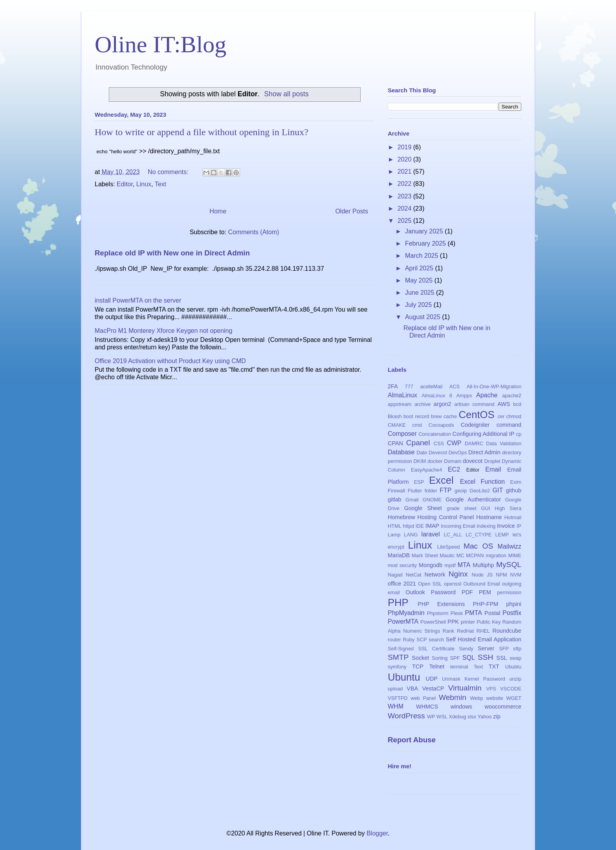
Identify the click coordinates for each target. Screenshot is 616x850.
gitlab (394, 499)
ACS (455, 386)
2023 (405, 196)
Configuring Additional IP (484, 434)
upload (395, 689)
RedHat (465, 631)
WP (431, 717)
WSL (442, 717)
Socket (420, 658)
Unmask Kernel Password (474, 679)
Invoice (506, 526)
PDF (467, 592)
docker (435, 461)
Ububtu (513, 667)
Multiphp (483, 565)
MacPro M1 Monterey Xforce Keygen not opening (163, 331)
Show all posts (286, 94)
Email (493, 469)
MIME (515, 555)
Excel (441, 480)
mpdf (450, 565)
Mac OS (478, 546)
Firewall (396, 491)
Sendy (466, 649)
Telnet (437, 666)
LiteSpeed (449, 547)
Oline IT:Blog (160, 44)
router (394, 640)
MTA (464, 565)
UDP (432, 679)
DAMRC (474, 443)
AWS (504, 404)
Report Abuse (412, 740)
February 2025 (426, 243)
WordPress (406, 716)
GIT (498, 490)
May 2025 (420, 280)
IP (519, 526)
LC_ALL (453, 535)
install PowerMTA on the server (138, 300)
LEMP (502, 535)
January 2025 (425, 231)
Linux (144, 184)
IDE (420, 526)
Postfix (512, 613)
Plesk (457, 613)
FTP (445, 490)
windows (461, 707)
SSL (501, 658)
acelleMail (431, 386)
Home (218, 211)
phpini (514, 604)
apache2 (512, 396)
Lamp (394, 535)
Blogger (377, 833)
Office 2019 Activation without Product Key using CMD (170, 361)
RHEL (483, 631)
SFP (504, 649)
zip (497, 716)
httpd (409, 526)
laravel (430, 534)
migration (496, 555)
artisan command (475, 404)
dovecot (473, 461)
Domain (453, 461)
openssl (453, 584)
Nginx (458, 574)
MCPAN (475, 555)
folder (431, 491)
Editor (125, 184)
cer (501, 416)
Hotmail (513, 517)
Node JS (482, 575)
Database (401, 452)
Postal (492, 613)
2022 (405, 184)
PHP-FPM (485, 604)
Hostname (489, 517)
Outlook (415, 592)
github (514, 490)
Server (486, 648)
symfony (397, 667)
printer (468, 622)
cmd (417, 425)
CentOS (476, 415)
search (436, 640)
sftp (517, 649)
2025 (405, 221)
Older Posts (352, 211)
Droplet (492, 461)
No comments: (169, 172)
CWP (454, 443)
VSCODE (511, 689)
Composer (402, 434)
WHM (396, 706)
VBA (412, 688)
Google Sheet (423, 508)
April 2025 (420, 268)
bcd (517, 404)
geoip (461, 491)
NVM (516, 575)
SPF (455, 658)
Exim (516, 482)
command (509, 425)
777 (409, 386)
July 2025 (419, 305)
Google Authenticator (473, 499)
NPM (501, 575)
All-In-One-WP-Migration (494, 386)
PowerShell (433, 622)
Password (443, 592)
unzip (515, 679)
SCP (422, 640)
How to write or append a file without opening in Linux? (202, 132)
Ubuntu (404, 677)
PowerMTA (403, 621)
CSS (439, 443)
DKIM (420, 461)
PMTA (474, 613)
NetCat (414, 575)
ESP (419, 482)
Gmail (412, 500)
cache (450, 416)
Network (435, 575)
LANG (411, 535)
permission (509, 592)
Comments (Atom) (254, 232)
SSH (485, 657)
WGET (514, 698)
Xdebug (457, 717)
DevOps (458, 453)
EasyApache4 (426, 470)
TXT (494, 666)
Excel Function (482, 482)
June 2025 (421, 293)
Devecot (438, 453)
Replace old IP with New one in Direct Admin (172, 253)
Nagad (395, 575)
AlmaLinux (402, 395)
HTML (395, 526)
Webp (477, 698)
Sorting (440, 658)
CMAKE (397, 425)
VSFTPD (398, 698)
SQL (469, 658)
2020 (405, 159)
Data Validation (504, 443)
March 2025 (423, 256)
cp (519, 434)
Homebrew (401, 517)
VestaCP (433, 688)
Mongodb (431, 565)
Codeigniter (475, 425)
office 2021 (402, 584)
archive (423, 404)
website (494, 698)
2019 (405, 147)
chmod (514, 416)
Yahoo (485, 717)
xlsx (472, 717)
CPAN (395, 443)
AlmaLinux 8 (437, 396)
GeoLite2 (480, 491)
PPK (453, 622)
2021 (405, 172)
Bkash (395, 416)
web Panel (423, 698)
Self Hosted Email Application (484, 639)
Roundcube (507, 631)
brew (436, 416)
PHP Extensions (441, 604)
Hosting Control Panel (445, 517)
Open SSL (430, 584)
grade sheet (462, 508)
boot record (416, 416)
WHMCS (427, 707)
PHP (398, 602)
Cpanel (418, 443)
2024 (405, 208)
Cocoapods (441, 425)
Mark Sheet (425, 555)
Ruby (409, 640)
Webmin (453, 697)
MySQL (509, 565)
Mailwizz (510, 546)
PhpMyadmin (406, 613)
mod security (402, 565)
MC (460, 555)
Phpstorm (438, 613)
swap (515, 658)
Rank (449, 631)
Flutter (415, 491)
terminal (459, 667)
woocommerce (503, 707)
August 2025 (423, 317)
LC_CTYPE (478, 535)
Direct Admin (484, 452)
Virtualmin (465, 688)
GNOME (432, 500)
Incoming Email (458, 526)
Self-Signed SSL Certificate (421, 649)
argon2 (443, 404)
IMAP (432, 526)
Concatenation (435, 434)
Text (160, 184)
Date (422, 453)
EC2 (454, 469)
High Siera (508, 508)
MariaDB (399, 555)
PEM (485, 592)
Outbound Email (481, 584)
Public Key (489, 622)
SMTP (398, 657)
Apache (487, 395)
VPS (491, 689)
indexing (486, 526)
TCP (418, 666)
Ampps (464, 396)
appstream (400, 404)
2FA (393, 386)
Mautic (447, 555)
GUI (486, 508)
